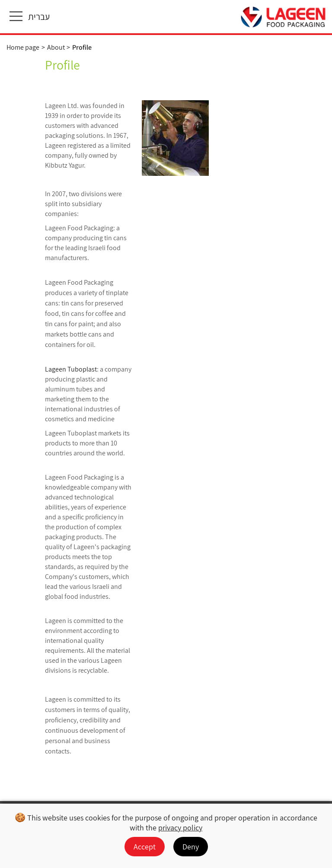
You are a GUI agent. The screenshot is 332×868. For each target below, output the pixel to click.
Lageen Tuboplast (71, 369)
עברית (39, 17)
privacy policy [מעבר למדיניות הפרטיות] (180, 828)
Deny (191, 847)
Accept (145, 847)
